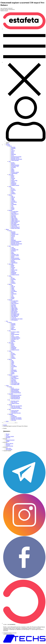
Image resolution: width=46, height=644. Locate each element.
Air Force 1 (14, 215)
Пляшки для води (15, 185)
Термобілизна (14, 173)
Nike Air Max (14, 382)
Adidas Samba (14, 219)
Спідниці (13, 248)
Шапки (13, 176)
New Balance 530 (15, 315)
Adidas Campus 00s (15, 221)
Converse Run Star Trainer (17, 319)
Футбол (13, 189)
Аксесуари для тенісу (16, 413)
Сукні (12, 247)
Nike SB (13, 197)
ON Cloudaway (14, 320)
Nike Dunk (14, 216)
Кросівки (13, 147)
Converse (13, 201)
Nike (12, 196)
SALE (7, 421)
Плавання (13, 194)
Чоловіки (8, 145)
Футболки (13, 167)
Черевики (13, 148)
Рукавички (14, 184)
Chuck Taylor (14, 226)
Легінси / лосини (15, 172)
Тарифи (8, 441)
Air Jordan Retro (15, 211)
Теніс (12, 191)
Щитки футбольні (15, 391)
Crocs (12, 207)
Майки (13, 170)
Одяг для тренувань (16, 407)
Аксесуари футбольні (16, 393)
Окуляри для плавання (16, 418)
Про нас (8, 434)
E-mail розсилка (9, 446)
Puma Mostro (14, 313)
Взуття (10, 146)
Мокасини (13, 154)
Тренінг (13, 192)
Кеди (12, 149)
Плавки (13, 415)
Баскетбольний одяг (16, 397)
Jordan (13, 198)
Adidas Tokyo (14, 310)
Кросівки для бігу (15, 158)
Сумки (13, 179)
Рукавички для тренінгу (17, 408)
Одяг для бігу (14, 402)
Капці (12, 152)
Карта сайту (9, 448)
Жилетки (13, 164)
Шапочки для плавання (16, 419)
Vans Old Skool (14, 316)
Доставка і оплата (10, 436)
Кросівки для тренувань (17, 159)
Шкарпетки (14, 183)
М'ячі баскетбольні (15, 399)
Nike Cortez (14, 217)
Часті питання (9, 449)
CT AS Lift (14, 318)
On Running (14, 204)
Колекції (10, 210)
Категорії (8, 445)
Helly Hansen (14, 371)
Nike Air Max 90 (15, 214)
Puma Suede (14, 223)
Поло (12, 169)
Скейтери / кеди (15, 234)
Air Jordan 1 (14, 213)
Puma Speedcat (14, 222)
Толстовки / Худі (15, 166)
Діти (7, 321)
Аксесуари (11, 175)
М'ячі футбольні (15, 390)
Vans (12, 206)
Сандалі (13, 151)
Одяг (10, 161)
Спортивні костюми (16, 259)
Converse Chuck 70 (15, 227)
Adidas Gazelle (14, 220)
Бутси (12, 155)
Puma (12, 203)
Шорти (13, 171)
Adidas (13, 200)
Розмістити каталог (10, 440)
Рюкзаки (13, 178)
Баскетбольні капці (15, 396)
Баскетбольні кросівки (16, 157)
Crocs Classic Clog (15, 383)
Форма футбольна (15, 389)
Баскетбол (13, 190)
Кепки (13, 177)
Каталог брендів (9, 444)
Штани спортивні (15, 165)
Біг (12, 188)
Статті (7, 435)
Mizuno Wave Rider (15, 228)
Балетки (13, 235)
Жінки (7, 229)
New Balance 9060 (15, 225)
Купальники (14, 416)
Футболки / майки (15, 332)
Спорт (10, 186)
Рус (8, 144)
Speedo (13, 209)
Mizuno (13, 208)
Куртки (13, 163)
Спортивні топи (15, 250)
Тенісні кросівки (15, 160)
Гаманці (13, 182)
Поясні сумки (14, 180)
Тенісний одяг (14, 412)
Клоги (13, 153)
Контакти (8, 438)
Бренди (10, 195)
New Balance (14, 202)
